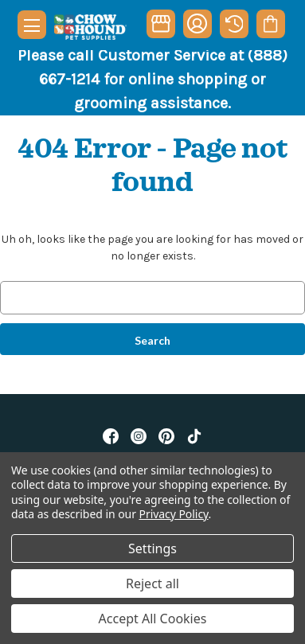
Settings (152, 548)
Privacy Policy (174, 514)
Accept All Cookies (153, 619)
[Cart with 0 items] (270, 24)
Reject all (152, 584)
